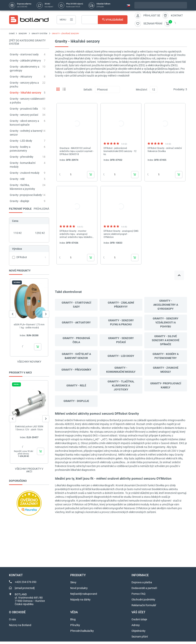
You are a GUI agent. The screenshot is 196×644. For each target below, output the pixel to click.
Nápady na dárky (80, 602)
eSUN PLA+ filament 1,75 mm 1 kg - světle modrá (29, 326)
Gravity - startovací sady (24, 54)
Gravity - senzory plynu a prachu (121, 322)
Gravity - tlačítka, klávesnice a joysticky (121, 385)
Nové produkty (79, 591)
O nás (12, 622)
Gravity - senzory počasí (24, 115)
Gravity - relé (17, 179)
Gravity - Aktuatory (21, 77)
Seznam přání (140, 639)
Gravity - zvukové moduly (25, 173)
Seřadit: (88, 90)
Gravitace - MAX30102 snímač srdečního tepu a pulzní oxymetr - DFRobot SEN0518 (77, 151)
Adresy (136, 628)
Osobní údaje (139, 622)
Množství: (142, 90)
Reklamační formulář (144, 608)
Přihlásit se (152, 15)
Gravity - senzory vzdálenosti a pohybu (166, 322)
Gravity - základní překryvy (25, 61)
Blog (73, 622)
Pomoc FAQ (138, 596)
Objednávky (138, 633)
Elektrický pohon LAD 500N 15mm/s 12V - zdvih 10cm (29, 428)
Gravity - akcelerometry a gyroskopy (166, 305)
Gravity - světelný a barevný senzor (76, 356)
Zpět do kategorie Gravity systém (27, 42)
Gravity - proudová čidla (24, 109)
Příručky (75, 628)
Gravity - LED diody (21, 141)
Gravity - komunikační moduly (121, 370)
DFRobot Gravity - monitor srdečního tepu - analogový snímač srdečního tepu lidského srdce (76, 234)
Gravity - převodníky (22, 157)
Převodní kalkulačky (82, 633)
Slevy (73, 585)
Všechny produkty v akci (29, 473)
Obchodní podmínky (143, 602)
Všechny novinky (29, 362)
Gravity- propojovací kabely (26, 195)
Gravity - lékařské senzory (25, 93)
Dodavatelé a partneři (144, 591)
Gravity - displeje (19, 201)
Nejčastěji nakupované (84, 596)
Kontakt (177, 15)
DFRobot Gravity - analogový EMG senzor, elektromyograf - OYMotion (121, 234)
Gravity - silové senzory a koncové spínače (166, 340)
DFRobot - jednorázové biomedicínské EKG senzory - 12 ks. (120, 151)
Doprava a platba (142, 585)
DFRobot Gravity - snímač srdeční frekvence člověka (165, 150)
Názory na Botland (20, 628)
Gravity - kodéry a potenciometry (166, 356)
